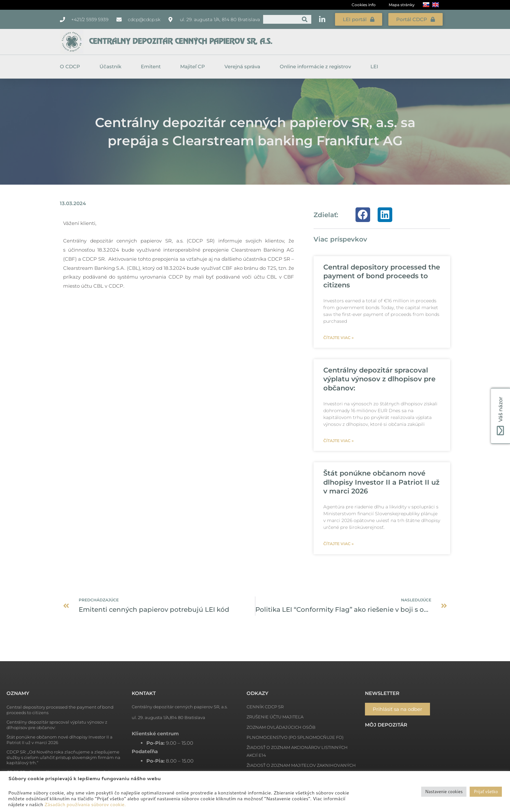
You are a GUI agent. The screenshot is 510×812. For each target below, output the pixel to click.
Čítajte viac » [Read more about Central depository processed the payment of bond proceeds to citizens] (338, 338)
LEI (374, 66)
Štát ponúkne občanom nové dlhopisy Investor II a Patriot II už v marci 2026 (381, 482)
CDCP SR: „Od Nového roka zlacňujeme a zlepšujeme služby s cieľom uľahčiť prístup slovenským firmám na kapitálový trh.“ (63, 757)
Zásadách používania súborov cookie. (85, 804)
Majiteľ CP (194, 67)
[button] (363, 215)
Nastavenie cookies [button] (444, 792)
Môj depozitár (386, 725)
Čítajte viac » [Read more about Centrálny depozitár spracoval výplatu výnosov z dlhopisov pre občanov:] (338, 441)
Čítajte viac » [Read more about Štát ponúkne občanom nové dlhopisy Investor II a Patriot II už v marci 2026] (338, 544)
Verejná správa (244, 67)
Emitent (152, 67)
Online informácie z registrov (317, 67)
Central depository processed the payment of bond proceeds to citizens (382, 276)
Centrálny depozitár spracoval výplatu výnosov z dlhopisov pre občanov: (379, 379)
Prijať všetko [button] (486, 792)
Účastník (112, 67)
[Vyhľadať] (305, 19)
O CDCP (72, 67)
